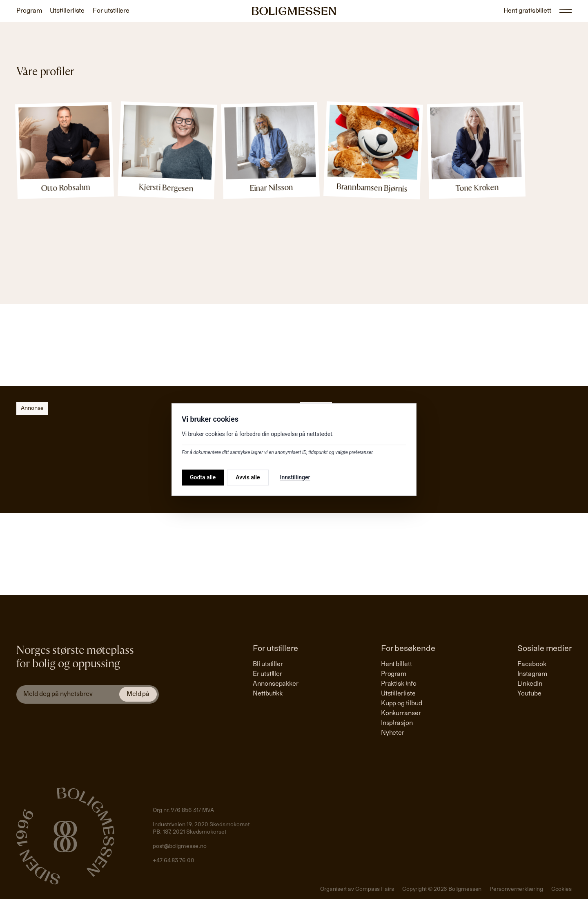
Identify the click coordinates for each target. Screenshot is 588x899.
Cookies (561, 890)
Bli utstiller (268, 664)
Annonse (32, 409)
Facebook (532, 664)
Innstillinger (295, 477)
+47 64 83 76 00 (174, 861)
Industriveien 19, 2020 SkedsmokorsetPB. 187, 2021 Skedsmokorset (201, 829)
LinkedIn (530, 684)
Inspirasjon (397, 723)
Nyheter (393, 733)
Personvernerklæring (516, 890)
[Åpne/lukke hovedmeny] (566, 11)
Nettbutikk (268, 694)
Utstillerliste (398, 694)
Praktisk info (399, 684)
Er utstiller (267, 674)
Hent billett (396, 664)
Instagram (532, 674)
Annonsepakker (276, 684)
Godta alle (203, 477)
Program (394, 674)
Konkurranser (401, 713)
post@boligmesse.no (179, 847)
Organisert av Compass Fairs (357, 890)
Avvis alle (248, 477)
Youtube (529, 694)
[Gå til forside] (294, 11)
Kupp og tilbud (402, 704)
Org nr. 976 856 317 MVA (183, 811)
